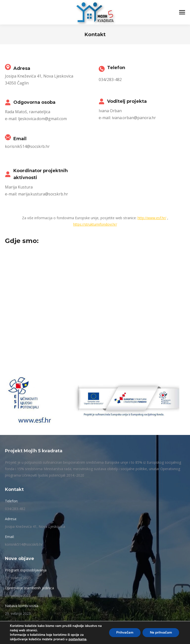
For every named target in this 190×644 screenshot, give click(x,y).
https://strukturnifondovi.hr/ (95, 224)
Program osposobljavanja (26, 570)
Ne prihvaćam (161, 632)
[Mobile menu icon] (182, 12)
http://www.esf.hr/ (152, 218)
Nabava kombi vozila (22, 606)
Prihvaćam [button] (124, 632)
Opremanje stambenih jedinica (29, 588)
